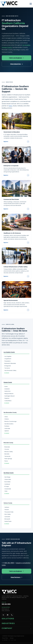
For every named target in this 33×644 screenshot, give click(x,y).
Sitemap (12, 638)
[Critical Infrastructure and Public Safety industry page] (16, 263)
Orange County (7, 47)
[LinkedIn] (3, 615)
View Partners (17, 577)
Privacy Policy (5, 638)
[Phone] (12, 615)
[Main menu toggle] (31, 4)
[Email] (8, 615)
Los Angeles (26, 45)
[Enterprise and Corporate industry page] (16, 162)
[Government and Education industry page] (16, 129)
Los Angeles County (9, 352)
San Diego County (9, 473)
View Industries (17, 64)
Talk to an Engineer (16, 58)
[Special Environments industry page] (16, 297)
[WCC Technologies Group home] (16, 592)
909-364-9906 (9, 563)
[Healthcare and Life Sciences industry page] (16, 230)
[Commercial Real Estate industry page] (16, 196)
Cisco (10, 106)
